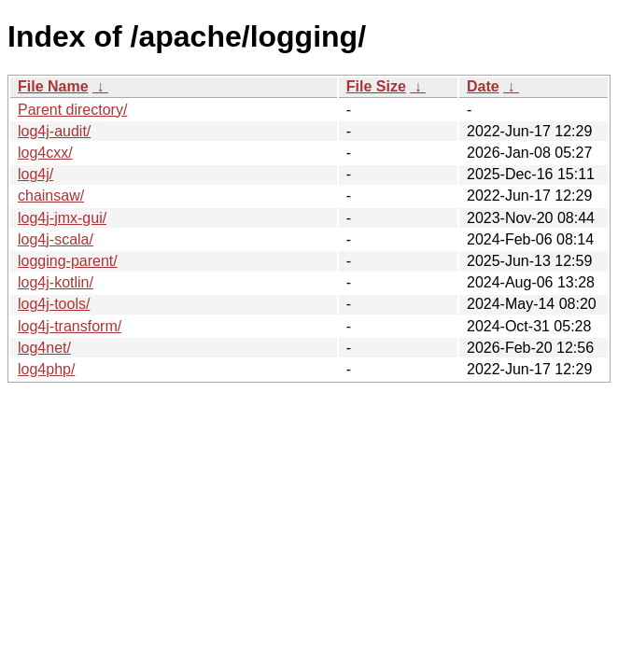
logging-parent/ (68, 261)
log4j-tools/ (54, 304)
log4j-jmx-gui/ (62, 218)
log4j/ (35, 174)
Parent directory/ (72, 110)
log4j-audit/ (54, 131)
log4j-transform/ (70, 326)
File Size (376, 86)
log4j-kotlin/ (56, 282)
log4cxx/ (45, 153)
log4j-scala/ (56, 239)
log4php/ (46, 369)
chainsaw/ (51, 196)
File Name (53, 86)
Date (483, 86)
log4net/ (44, 348)
